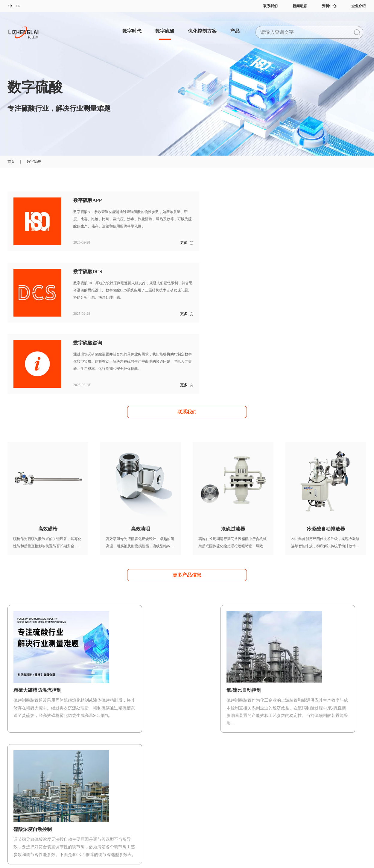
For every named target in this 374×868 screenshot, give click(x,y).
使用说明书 (299, 802)
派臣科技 (39, 852)
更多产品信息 (187, 503)
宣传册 (296, 795)
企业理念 (15, 802)
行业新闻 (344, 802)
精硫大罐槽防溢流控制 (164, 816)
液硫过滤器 (207, 809)
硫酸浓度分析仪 (211, 831)
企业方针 (15, 809)
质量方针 (15, 816)
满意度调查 (253, 802)
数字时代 (130, 28)
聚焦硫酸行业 (64, 802)
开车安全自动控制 (160, 795)
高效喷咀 (205, 802)
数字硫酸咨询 (111, 809)
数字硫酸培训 (255, 795)
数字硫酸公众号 (303, 809)
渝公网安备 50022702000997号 (202, 846)
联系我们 (271, 6)
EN (17, 6)
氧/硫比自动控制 (159, 809)
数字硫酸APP (110, 795)
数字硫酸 (164, 28)
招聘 (11, 831)
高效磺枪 (205, 795)
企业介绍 (359, 6)
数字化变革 (63, 795)
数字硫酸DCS (111, 802)
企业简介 (15, 795)
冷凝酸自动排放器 (212, 816)
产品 (237, 28)
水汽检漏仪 (207, 823)
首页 (11, 162)
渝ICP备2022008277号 (108, 846)
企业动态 (344, 795)
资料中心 (330, 6)
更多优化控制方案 (187, 679)
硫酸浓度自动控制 (160, 802)
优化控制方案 (203, 28)
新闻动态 (301, 6)
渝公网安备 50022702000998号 (152, 846)
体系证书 (15, 823)
